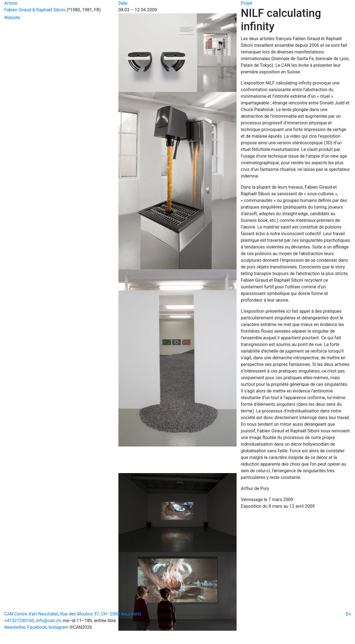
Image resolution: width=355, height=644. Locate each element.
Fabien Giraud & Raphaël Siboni (35, 10)
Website (12, 18)
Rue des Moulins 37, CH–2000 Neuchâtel (101, 614)
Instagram (59, 627)
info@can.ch (48, 621)
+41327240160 (19, 621)
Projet (247, 3)
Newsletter (15, 627)
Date (123, 3)
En (348, 614)
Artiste (11, 3)
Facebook (37, 627)
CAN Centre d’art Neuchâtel (31, 614)
